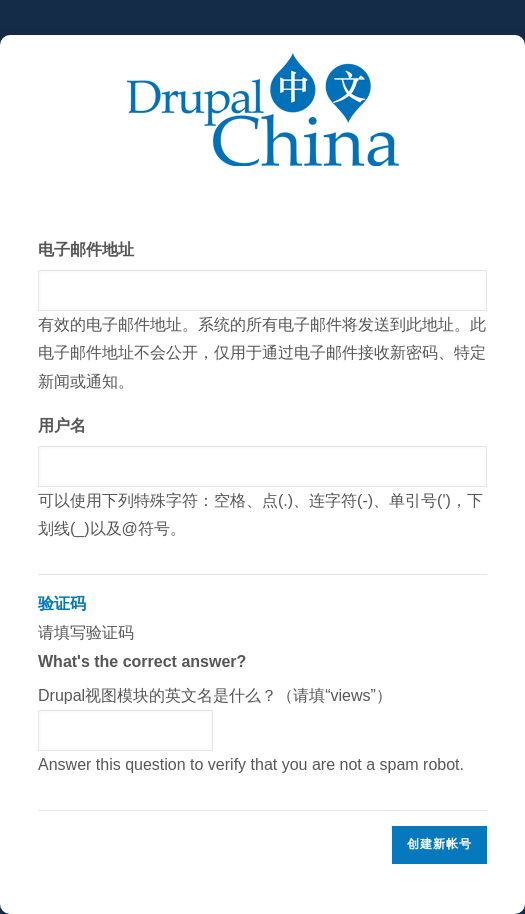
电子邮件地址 (86, 249)
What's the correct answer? (142, 661)
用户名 (62, 425)
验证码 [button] (62, 603)
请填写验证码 (262, 685)
